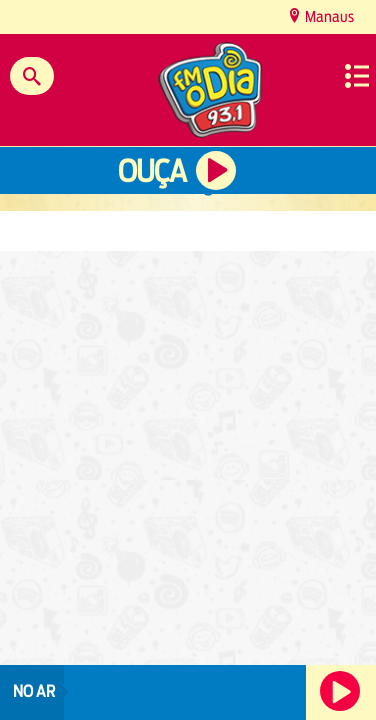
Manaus (328, 16)
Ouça (152, 171)
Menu (357, 76)
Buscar (32, 76)
